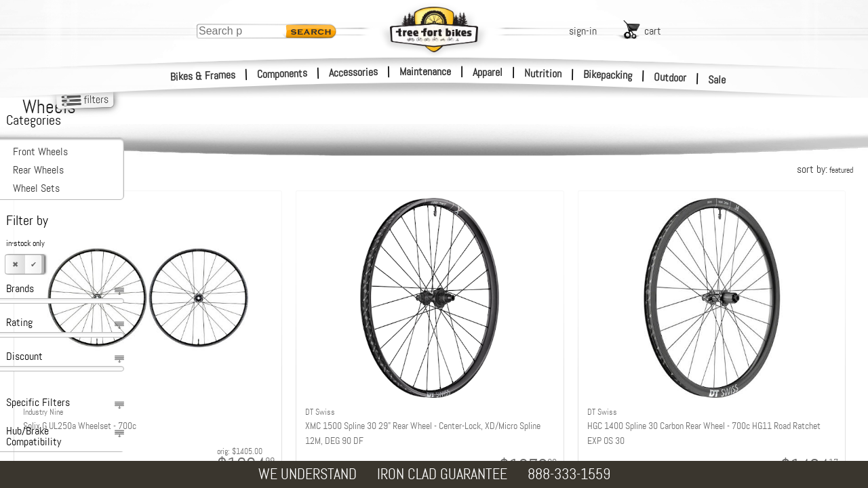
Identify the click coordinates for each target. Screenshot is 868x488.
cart (653, 31)
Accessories (353, 72)
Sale (717, 80)
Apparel (488, 72)
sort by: (825, 169)
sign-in (583, 31)
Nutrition (543, 73)
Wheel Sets (36, 188)
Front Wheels (40, 151)
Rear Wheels (38, 170)
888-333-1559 (569, 474)
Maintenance (425, 72)
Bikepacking (608, 75)
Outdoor (670, 77)
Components (282, 74)
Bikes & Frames (203, 76)
